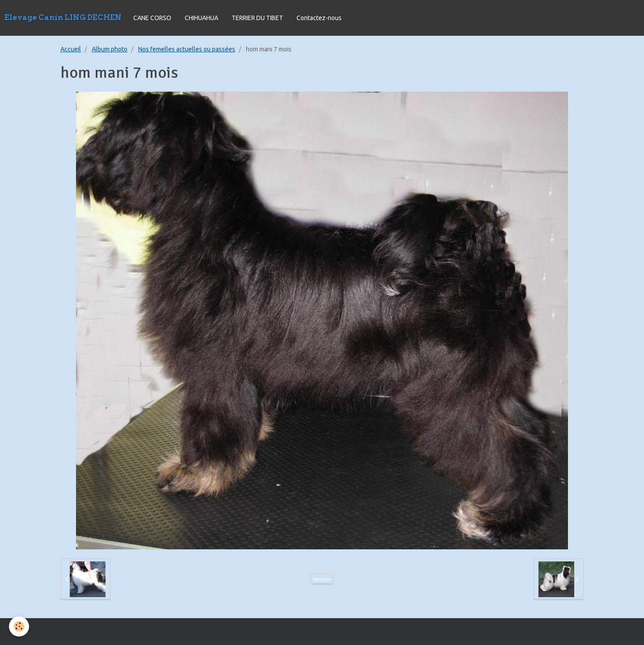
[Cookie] (19, 626)
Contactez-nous (319, 18)
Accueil (71, 49)
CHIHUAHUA (201, 18)
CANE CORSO (152, 18)
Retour (322, 579)
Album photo (110, 49)
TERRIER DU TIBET (257, 18)
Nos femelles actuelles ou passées (187, 49)
